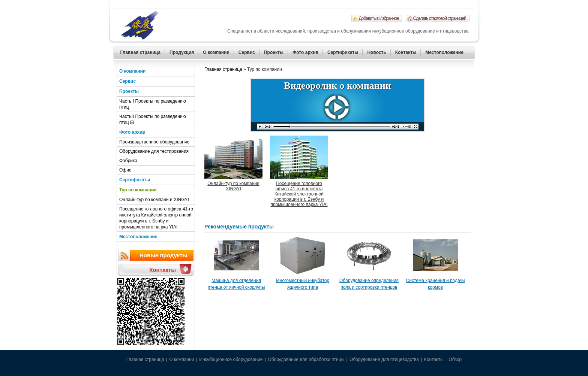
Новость (376, 52)
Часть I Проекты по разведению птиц (153, 104)
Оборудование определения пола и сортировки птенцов (369, 284)
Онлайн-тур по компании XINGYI (233, 186)
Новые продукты (163, 255)
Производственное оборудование (154, 142)
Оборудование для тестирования (154, 151)
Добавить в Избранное (379, 18)
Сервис (247, 52)
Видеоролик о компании (337, 86)
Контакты (406, 52)
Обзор (455, 360)
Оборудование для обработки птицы (306, 360)
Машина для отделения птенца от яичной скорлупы (236, 284)
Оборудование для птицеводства (384, 360)
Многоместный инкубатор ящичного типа (303, 284)
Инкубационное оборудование (231, 360)
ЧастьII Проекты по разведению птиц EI (153, 119)
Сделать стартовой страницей (440, 18)
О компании (216, 52)
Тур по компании (138, 190)
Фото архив (305, 52)
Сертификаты (343, 52)
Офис (125, 170)
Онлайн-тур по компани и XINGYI (154, 200)
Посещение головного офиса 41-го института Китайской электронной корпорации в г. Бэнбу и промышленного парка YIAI (299, 194)
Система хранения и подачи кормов (436, 284)
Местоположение (444, 52)
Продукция (182, 52)
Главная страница (141, 52)
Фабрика (128, 161)
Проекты (274, 52)
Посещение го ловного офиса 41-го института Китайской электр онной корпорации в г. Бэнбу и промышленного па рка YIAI (156, 218)
